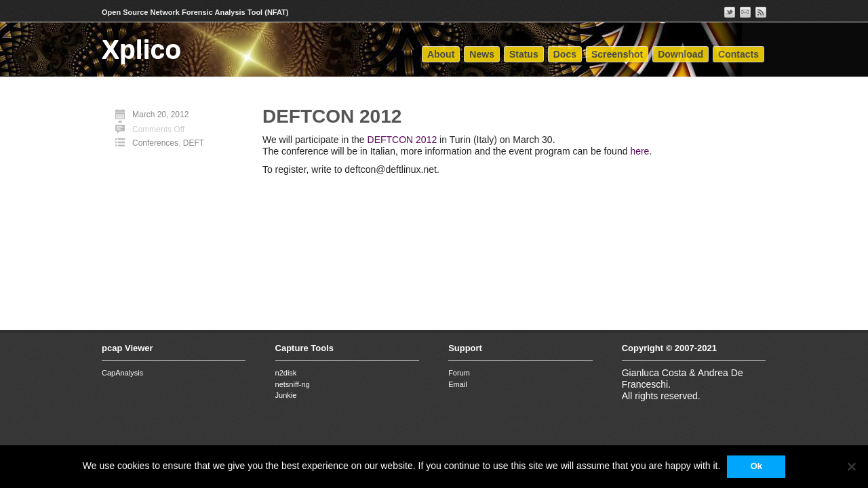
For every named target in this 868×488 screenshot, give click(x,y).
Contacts (738, 54)
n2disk (286, 373)
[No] (851, 466)
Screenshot (617, 54)
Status (524, 54)
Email (458, 384)
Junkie (286, 395)
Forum (459, 373)
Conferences (155, 143)
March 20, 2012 (160, 115)
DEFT (194, 143)
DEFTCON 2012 (332, 116)
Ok (756, 466)
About (441, 54)
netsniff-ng (293, 384)
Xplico (141, 49)
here (639, 151)
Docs (565, 54)
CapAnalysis (122, 373)
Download (680, 54)
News (482, 54)
